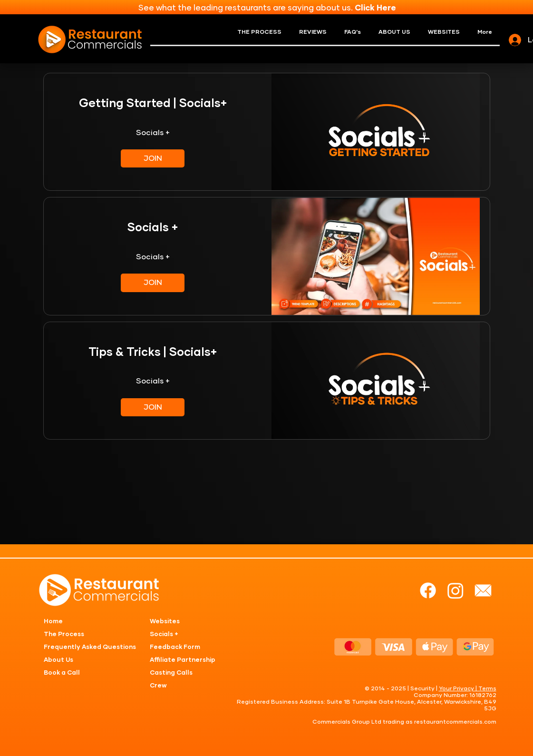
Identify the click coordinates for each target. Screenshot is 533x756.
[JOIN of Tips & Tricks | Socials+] (153, 407)
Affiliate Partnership (183, 660)
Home (53, 622)
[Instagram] (455, 590)
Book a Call (62, 673)
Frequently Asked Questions (90, 647)
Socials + (164, 634)
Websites (165, 622)
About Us (58, 660)
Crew (158, 686)
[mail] (483, 590)
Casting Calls (171, 673)
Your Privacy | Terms (468, 689)
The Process (64, 634)
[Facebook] (428, 590)
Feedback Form (175, 647)
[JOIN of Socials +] (153, 283)
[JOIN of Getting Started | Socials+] (153, 158)
